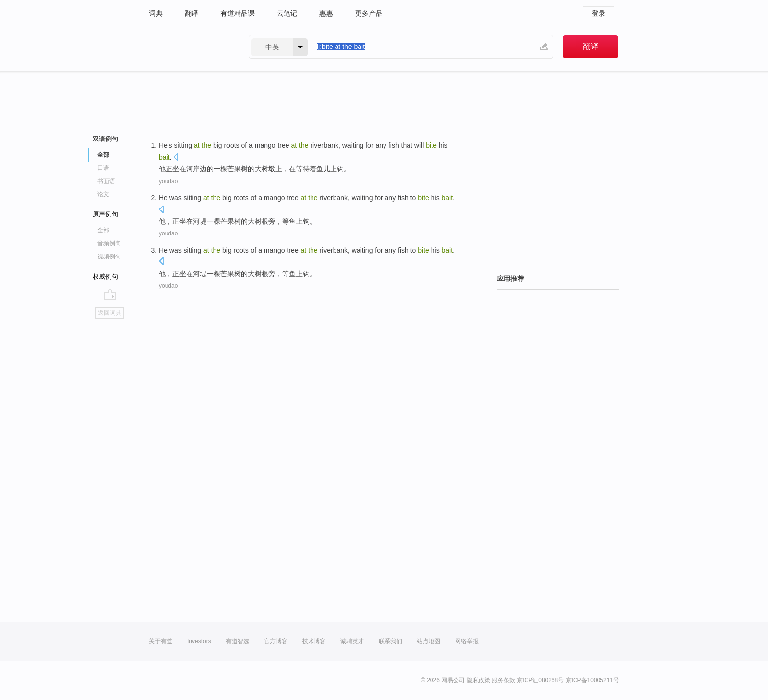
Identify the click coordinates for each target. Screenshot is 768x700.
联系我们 (390, 641)
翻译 (192, 13)
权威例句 (105, 276)
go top (110, 294)
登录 (599, 13)
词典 (156, 13)
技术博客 (314, 641)
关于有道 (161, 641)
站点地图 (429, 641)
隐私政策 (479, 680)
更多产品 (369, 13)
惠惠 (326, 13)
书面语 (106, 181)
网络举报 (467, 641)
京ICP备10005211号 (592, 680)
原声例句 (105, 214)
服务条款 (504, 680)
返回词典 (110, 313)
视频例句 (109, 257)
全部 (103, 155)
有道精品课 (238, 13)
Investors (199, 641)
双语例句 (105, 139)
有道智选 (238, 641)
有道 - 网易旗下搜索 (189, 47)
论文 (103, 194)
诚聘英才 (352, 641)
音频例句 (109, 243)
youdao (168, 181)
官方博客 (276, 641)
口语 (103, 168)
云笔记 (287, 13)
